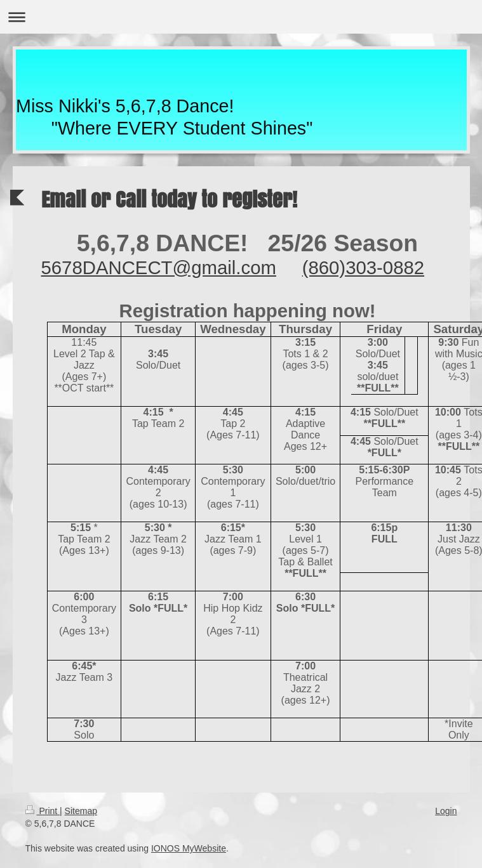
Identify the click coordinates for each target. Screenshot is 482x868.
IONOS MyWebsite (189, 848)
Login (446, 811)
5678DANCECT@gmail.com (159, 267)
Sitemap (81, 811)
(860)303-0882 (363, 267)
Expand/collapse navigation (241, 17)
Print (43, 811)
